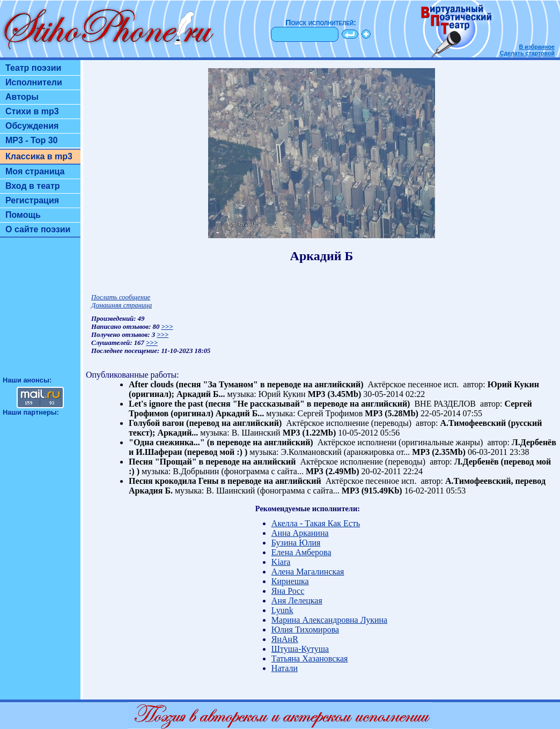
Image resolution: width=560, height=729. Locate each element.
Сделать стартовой (527, 53)
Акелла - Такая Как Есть (316, 523)
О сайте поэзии (38, 229)
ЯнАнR (285, 639)
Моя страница (35, 171)
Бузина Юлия (296, 543)
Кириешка (290, 581)
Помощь (23, 215)
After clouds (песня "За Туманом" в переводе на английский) (246, 384)
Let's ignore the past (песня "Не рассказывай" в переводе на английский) (269, 404)
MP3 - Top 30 (32, 140)
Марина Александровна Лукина (329, 620)
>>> (167, 327)
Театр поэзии (33, 68)
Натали (285, 668)
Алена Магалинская (308, 572)
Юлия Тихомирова (305, 629)
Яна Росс (288, 591)
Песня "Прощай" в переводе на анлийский (212, 462)
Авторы (22, 97)
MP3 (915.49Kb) (372, 491)
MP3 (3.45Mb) (335, 394)
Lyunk (282, 610)
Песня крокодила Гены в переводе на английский (225, 481)
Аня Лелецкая (297, 601)
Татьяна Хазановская (310, 658)
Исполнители (34, 82)
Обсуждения (32, 126)
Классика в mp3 (39, 156)
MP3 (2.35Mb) (439, 452)
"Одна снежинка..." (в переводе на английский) (221, 442)
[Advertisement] (40, 312)
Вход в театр (33, 186)
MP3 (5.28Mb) (392, 413)
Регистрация (32, 200)
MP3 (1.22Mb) (310, 433)
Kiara (281, 562)
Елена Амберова (301, 552)
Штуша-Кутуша (300, 649)
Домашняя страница (121, 305)
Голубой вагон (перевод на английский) (205, 423)
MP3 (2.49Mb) (333, 471)
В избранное (537, 47)
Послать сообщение (121, 297)
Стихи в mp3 (32, 111)
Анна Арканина (300, 533)
